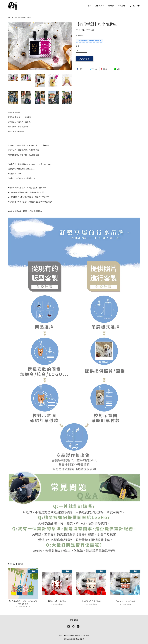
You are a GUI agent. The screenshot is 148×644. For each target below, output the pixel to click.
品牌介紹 (121, 6)
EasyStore (86, 635)
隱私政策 (74, 639)
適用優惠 (79, 35)
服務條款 (67, 639)
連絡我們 (111, 6)
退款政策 (81, 639)
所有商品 (100, 6)
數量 (77, 46)
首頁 (90, 6)
